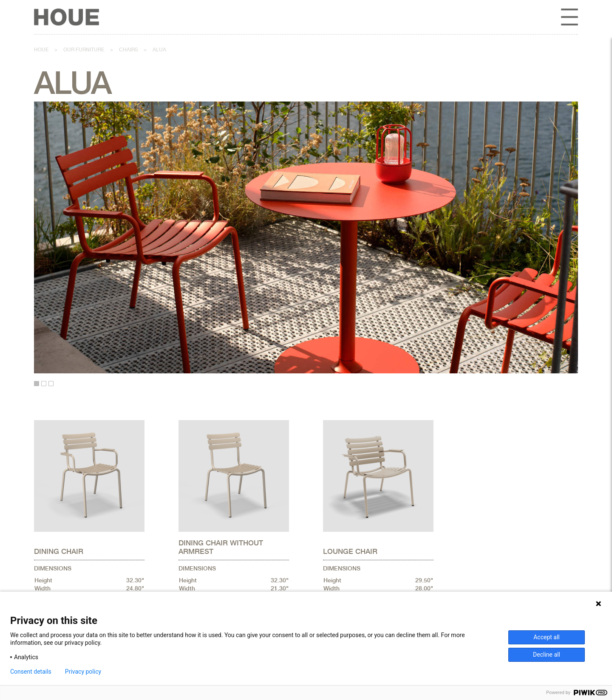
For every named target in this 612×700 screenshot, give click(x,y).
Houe (41, 50)
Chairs (129, 50)
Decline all (547, 655)
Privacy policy (83, 672)
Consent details (31, 672)
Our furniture (84, 50)
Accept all (547, 637)
